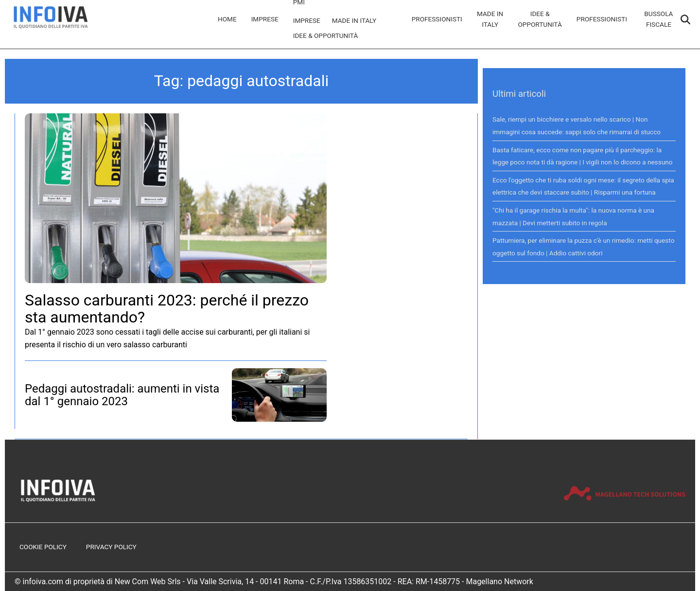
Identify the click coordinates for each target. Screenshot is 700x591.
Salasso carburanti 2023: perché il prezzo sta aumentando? (167, 309)
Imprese (265, 19)
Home (227, 19)
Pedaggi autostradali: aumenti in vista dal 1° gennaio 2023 (122, 395)
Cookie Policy (43, 547)
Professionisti (437, 19)
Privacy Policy (111, 547)
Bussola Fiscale (658, 19)
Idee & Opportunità (326, 36)
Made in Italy (354, 20)
